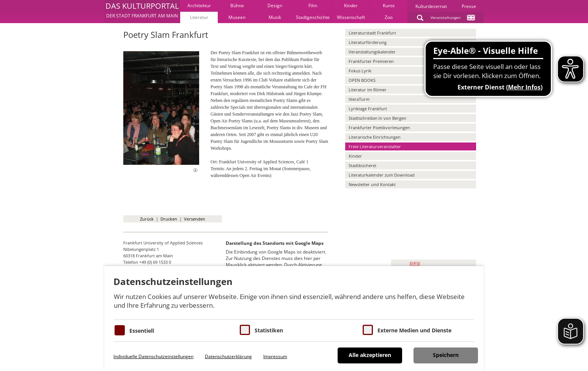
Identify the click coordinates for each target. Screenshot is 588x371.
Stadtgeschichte (313, 17)
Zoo (389, 17)
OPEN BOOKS (362, 80)
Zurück (147, 219)
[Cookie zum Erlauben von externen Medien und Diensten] (368, 330)
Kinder (351, 5)
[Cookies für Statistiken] (245, 330)
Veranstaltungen (446, 17)
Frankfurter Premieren (371, 61)
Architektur (199, 5)
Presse (469, 6)
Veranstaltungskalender (372, 52)
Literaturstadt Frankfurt (372, 33)
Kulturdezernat (431, 6)
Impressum (275, 356)
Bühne (237, 5)
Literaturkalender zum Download (382, 175)
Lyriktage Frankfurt (368, 109)
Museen (237, 17)
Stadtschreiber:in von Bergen (377, 118)
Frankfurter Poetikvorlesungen (379, 128)
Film (313, 5)
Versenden (195, 219)
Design (275, 5)
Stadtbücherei (362, 165)
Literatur (199, 17)
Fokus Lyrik (360, 71)
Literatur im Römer (368, 90)
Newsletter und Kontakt (372, 184)
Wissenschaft (351, 17)
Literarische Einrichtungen (375, 137)
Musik (275, 17)
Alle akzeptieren (370, 355)
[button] (142, 11)
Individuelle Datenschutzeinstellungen (153, 356)
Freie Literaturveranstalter (375, 146)
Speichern (446, 355)
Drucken (169, 219)
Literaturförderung (368, 42)
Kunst (389, 5)
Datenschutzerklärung (228, 356)
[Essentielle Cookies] (120, 330)
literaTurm (359, 99)
